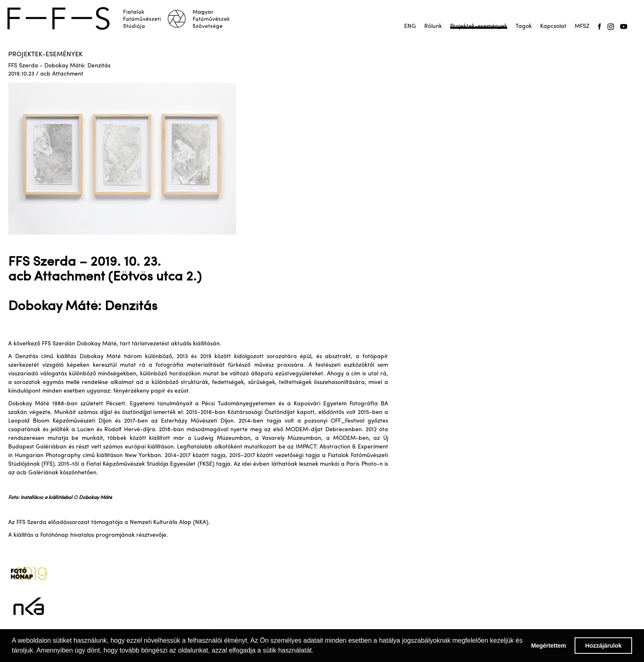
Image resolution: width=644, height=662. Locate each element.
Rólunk (433, 26)
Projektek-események (479, 26)
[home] (124, 18)
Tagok (524, 26)
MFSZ (582, 26)
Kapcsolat (553, 26)
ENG (410, 26)
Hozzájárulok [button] (604, 646)
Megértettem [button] (549, 646)
